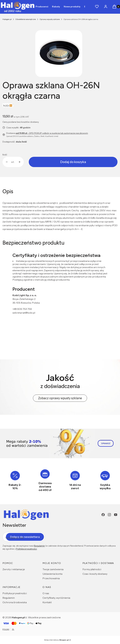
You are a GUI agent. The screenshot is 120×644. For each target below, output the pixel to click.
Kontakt (47, 602)
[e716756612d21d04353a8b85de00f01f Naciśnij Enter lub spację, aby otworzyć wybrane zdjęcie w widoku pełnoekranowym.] (59, 54)
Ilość (5, 155)
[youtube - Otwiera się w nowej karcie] (116, 515)
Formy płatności (92, 569)
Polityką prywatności (26, 549)
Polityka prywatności (15, 593)
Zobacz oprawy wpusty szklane (60, 398)
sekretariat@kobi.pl (24, 313)
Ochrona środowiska (15, 602)
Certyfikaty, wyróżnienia (56, 598)
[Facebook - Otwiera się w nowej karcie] (103, 515)
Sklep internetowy (56, 640)
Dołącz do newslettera (25, 537)
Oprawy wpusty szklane (50, 19)
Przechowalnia (51, 578)
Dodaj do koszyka (73, 162)
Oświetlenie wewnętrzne (26, 19)
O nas (46, 593)
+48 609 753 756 (22, 309)
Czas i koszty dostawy (95, 574)
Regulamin (39, 546)
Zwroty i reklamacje (14, 569)
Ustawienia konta (52, 574)
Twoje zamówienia (53, 569)
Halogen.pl (7, 19)
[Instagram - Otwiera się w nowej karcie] (109, 515)
